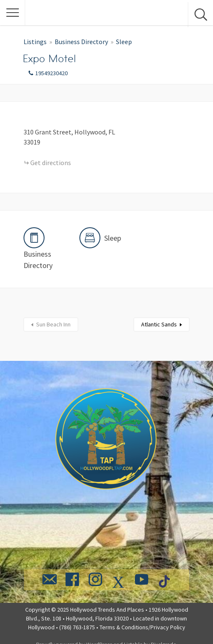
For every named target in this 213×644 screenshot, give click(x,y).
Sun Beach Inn (53, 324)
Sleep (124, 42)
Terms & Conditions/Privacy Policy (142, 627)
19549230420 (51, 73)
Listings (35, 42)
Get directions (51, 163)
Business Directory (81, 42)
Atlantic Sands (159, 324)
